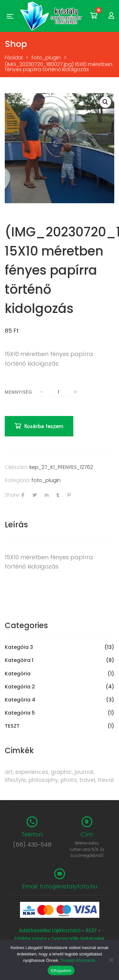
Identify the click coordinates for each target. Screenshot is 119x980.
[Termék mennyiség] (58, 393)
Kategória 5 (20, 713)
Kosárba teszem (44, 426)
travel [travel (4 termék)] (87, 780)
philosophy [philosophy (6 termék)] (43, 780)
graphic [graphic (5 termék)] (61, 772)
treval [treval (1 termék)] (106, 780)
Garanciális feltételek (78, 939)
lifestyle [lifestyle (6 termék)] (15, 780)
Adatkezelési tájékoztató (50, 930)
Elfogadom (61, 971)
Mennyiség (19, 392)
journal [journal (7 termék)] (84, 772)
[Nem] (111, 960)
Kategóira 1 (19, 660)
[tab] (60, 525)
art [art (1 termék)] (9, 772)
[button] (105, 102)
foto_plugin (46, 480)
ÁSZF (91, 930)
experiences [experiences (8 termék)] (32, 772)
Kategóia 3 (19, 647)
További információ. (78, 960)
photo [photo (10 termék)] (69, 780)
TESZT (12, 726)
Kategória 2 (20, 687)
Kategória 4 (20, 700)
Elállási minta (30, 939)
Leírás (16, 525)
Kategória (18, 674)
